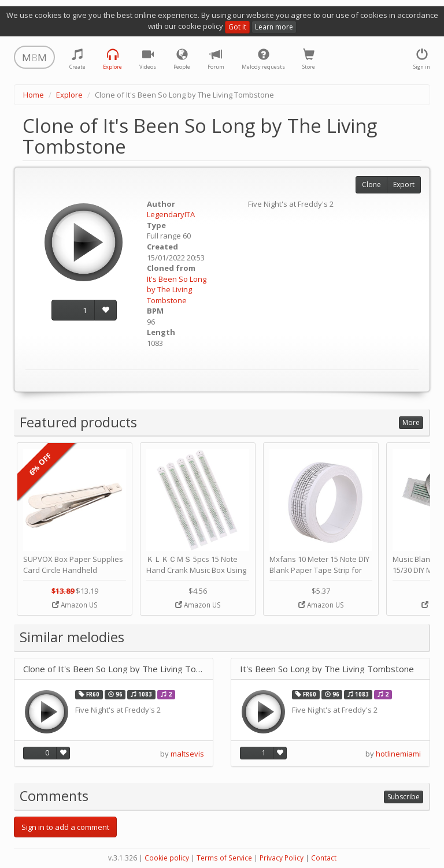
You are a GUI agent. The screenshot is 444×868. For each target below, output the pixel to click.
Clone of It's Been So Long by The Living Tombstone (114, 669)
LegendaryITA (171, 214)
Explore (69, 95)
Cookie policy (167, 858)
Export (404, 185)
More (411, 422)
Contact (324, 858)
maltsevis (187, 754)
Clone (371, 185)
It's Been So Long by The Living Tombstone (177, 290)
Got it (237, 27)
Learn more (274, 27)
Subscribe (404, 797)
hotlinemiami (398, 754)
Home (34, 95)
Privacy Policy (282, 858)
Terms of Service (224, 858)
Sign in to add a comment (65, 827)
